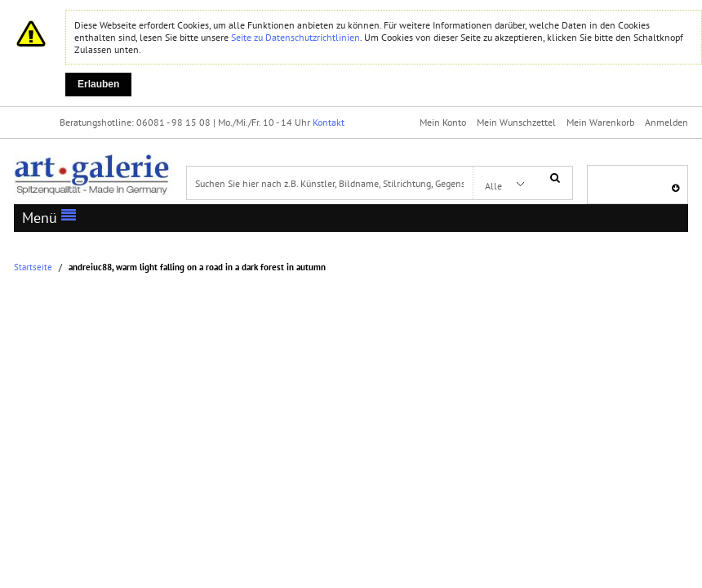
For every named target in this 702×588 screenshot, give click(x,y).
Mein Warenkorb (600, 122)
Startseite (33, 267)
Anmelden (666, 122)
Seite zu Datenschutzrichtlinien (295, 37)
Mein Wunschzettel (516, 122)
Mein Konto (443, 122)
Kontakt (329, 122)
